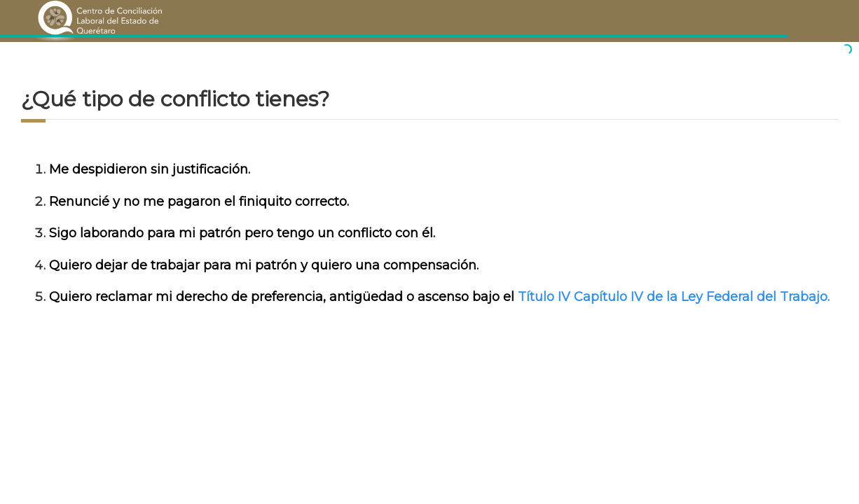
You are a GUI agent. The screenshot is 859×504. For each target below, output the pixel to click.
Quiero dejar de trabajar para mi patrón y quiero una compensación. (264, 265)
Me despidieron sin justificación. (150, 169)
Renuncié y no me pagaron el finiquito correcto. (199, 202)
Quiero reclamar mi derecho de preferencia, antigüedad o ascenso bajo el (283, 297)
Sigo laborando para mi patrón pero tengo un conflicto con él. (242, 233)
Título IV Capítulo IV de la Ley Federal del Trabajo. (674, 297)
